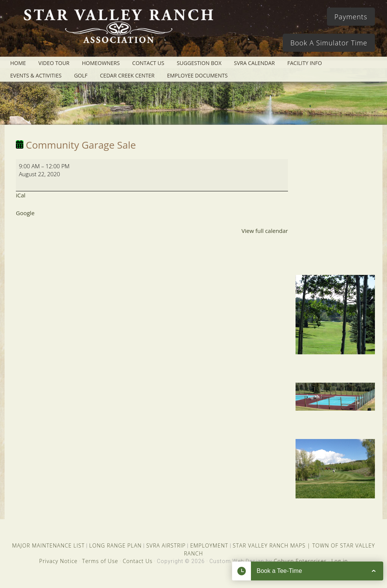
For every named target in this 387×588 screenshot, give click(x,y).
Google (25, 213)
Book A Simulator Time (329, 43)
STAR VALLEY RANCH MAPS (269, 545)
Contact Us (138, 561)
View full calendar (265, 231)
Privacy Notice (58, 561)
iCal (21, 195)
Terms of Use (100, 561)
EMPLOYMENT (209, 545)
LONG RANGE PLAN (115, 545)
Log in (340, 561)
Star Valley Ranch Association (118, 32)
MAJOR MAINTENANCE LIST (48, 545)
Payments (351, 17)
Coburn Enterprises (300, 561)
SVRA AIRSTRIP (166, 545)
